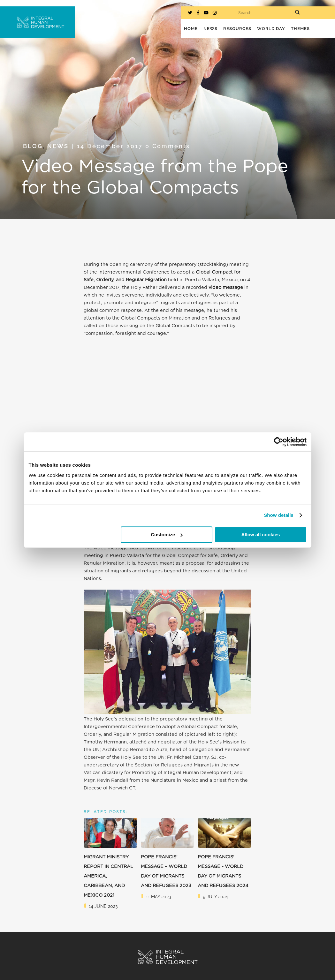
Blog (33, 146)
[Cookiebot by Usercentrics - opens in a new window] (279, 442)
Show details (279, 515)
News (58, 146)
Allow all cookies (261, 535)
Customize (167, 535)
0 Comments (168, 146)
